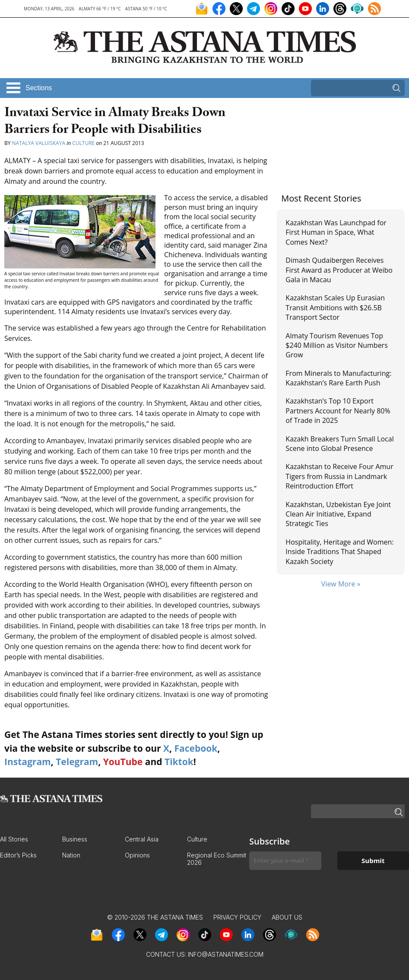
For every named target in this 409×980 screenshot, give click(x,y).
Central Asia (142, 839)
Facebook (196, 748)
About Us (287, 917)
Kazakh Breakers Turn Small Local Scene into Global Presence (339, 444)
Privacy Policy (237, 917)
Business (75, 839)
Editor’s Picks (18, 855)
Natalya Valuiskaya (39, 143)
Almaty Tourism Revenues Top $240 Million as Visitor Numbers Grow (336, 345)
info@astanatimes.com (226, 954)
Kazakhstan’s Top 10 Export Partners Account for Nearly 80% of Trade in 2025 (338, 411)
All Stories (14, 839)
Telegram (77, 762)
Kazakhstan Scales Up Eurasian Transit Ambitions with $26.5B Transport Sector (335, 307)
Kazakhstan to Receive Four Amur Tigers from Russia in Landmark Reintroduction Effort (339, 476)
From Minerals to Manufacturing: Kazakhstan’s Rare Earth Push (338, 378)
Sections (39, 88)
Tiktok (179, 762)
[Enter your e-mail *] (285, 861)
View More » (341, 584)
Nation (71, 855)
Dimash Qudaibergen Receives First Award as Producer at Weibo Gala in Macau (339, 270)
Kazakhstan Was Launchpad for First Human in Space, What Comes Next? (336, 232)
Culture (83, 143)
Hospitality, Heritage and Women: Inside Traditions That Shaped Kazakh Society (339, 552)
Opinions (137, 855)
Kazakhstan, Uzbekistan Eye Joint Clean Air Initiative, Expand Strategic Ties (338, 514)
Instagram (28, 762)
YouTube (123, 762)
